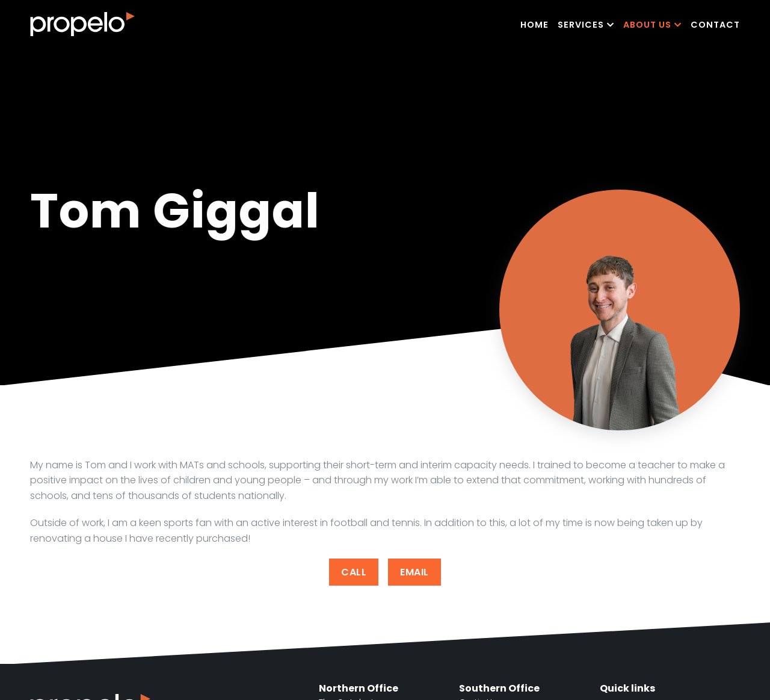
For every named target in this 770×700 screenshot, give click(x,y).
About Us (652, 25)
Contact (715, 25)
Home (534, 25)
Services (586, 25)
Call (354, 572)
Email (414, 572)
